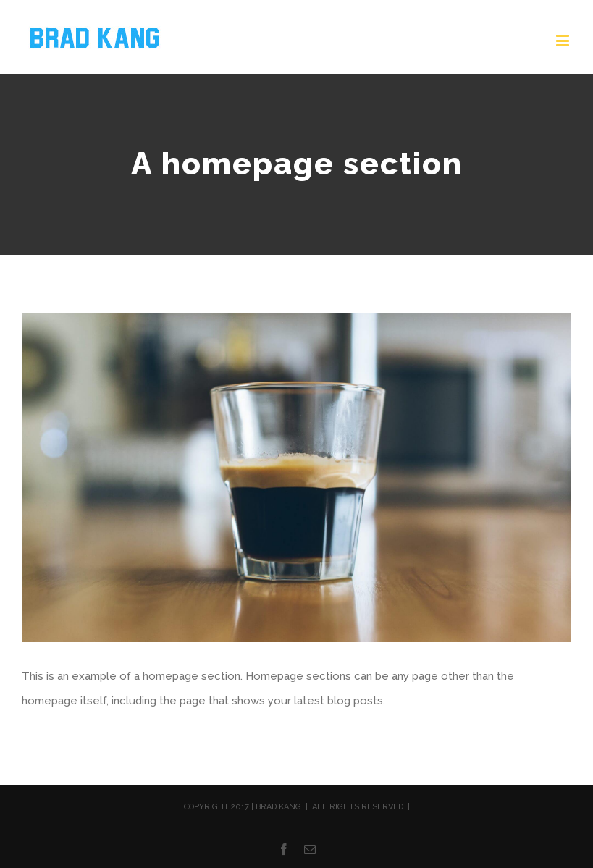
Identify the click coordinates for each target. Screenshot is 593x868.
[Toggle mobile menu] (564, 40)
